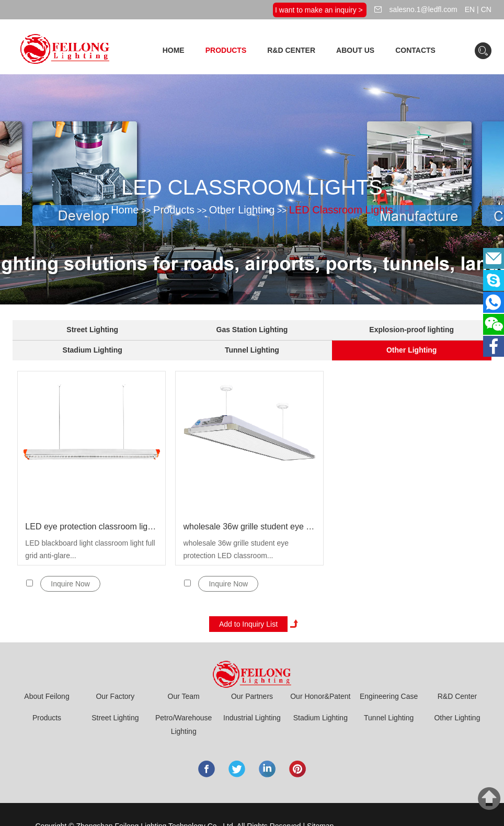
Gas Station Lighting (252, 330)
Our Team (184, 696)
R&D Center (291, 50)
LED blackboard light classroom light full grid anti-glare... (90, 549)
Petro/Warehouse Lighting (184, 725)
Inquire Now (70, 584)
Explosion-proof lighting (411, 330)
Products (226, 50)
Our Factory (115, 696)
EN (470, 9)
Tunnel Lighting (252, 350)
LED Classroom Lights (341, 210)
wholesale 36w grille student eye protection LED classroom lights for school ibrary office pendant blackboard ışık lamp (250, 527)
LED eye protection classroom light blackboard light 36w (91, 527)
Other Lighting (242, 210)
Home (174, 50)
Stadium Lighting (93, 350)
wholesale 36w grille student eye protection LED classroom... (236, 549)
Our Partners (252, 696)
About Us (355, 50)
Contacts (415, 50)
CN (486, 9)
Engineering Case (389, 696)
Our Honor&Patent (320, 696)
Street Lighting (92, 330)
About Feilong (47, 696)
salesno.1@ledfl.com (422, 9)
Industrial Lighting (252, 718)
